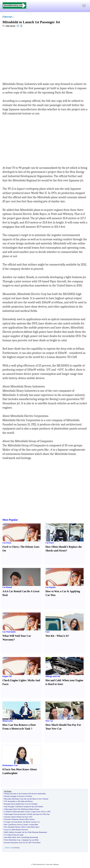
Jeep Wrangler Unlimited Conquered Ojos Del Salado (23, 806)
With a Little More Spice (30, 827)
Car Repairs (51, 587)
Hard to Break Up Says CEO (22, 817)
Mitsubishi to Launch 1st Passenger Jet (31, 22)
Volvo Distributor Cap (12, 840)
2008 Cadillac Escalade (13, 832)
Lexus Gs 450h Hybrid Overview (16, 830)
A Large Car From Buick (13, 822)
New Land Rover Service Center (16, 824)
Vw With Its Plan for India (14, 835)
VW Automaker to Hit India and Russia (18, 801)
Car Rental (7, 587)
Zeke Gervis (10, 26)
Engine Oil (7, 676)
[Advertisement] (29, 53)
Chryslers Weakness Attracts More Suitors (19, 819)
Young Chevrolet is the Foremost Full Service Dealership (25, 794)
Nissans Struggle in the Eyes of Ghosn (18, 796)
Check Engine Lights (14, 680)
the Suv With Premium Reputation (34, 832)
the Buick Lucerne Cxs (31, 822)
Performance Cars (10, 765)
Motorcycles (8, 721)
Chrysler (7, 817)
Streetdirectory (40, 864)
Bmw (14, 837)
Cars (48, 632)
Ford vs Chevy (11, 547)
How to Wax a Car (56, 591)
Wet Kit (50, 636)
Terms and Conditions (52, 864)
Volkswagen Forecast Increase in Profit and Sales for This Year (27, 814)
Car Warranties (9, 632)
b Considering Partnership (29, 837)
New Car (49, 721)
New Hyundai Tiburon (12, 827)
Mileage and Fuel (53, 676)
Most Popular (10, 520)
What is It (62, 636)
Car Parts (50, 543)
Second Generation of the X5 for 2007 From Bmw (22, 842)
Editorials (7, 17)
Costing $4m (33, 824)
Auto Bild (8, 837)
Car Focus (7, 543)
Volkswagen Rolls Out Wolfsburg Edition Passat (22, 809)
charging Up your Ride (30, 840)
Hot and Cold (53, 680)
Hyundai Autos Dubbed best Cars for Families (21, 804)
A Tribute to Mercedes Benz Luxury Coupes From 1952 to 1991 (27, 812)
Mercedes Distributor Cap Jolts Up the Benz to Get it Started (26, 799)
